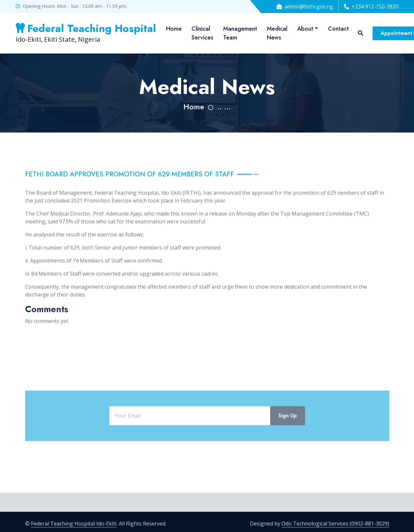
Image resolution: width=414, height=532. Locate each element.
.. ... (224, 107)
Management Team (240, 33)
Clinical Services (202, 33)
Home (174, 29)
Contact (338, 29)
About (305, 29)
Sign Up (288, 432)
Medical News (277, 33)
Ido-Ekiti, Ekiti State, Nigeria (86, 33)
